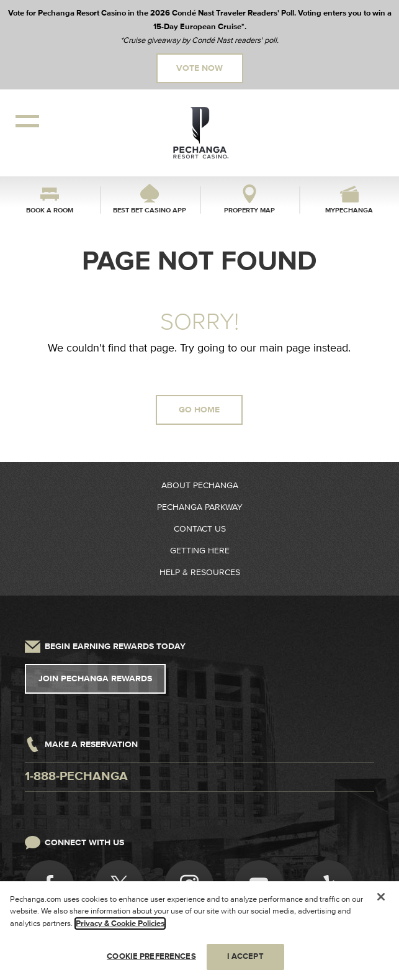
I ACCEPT (245, 957)
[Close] (381, 897)
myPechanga (349, 210)
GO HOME (199, 410)
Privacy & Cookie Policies (120, 924)
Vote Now (199, 68)
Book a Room (50, 210)
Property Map (249, 210)
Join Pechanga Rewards (95, 679)
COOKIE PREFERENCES (151, 957)
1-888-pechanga (76, 777)
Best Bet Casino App (150, 210)
